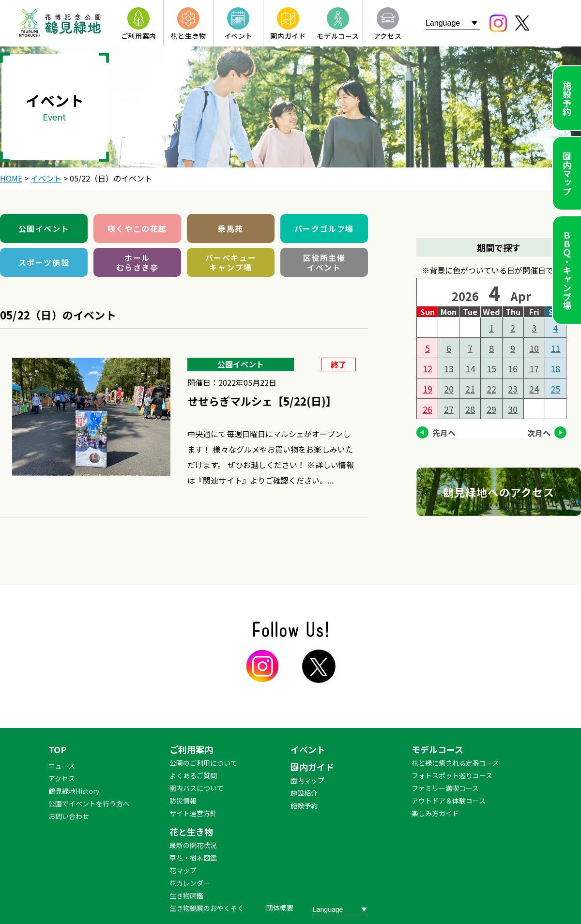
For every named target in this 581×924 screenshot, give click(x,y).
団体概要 (280, 908)
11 (555, 348)
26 (428, 409)
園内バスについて (197, 788)
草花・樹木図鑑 (193, 858)
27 (449, 409)
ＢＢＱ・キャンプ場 (567, 270)
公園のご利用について (203, 763)
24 (534, 389)
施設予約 (567, 98)
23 (513, 389)
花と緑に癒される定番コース (455, 763)
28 (470, 409)
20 (449, 389)
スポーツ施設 (44, 262)
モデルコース (437, 749)
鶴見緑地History (74, 791)
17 (534, 368)
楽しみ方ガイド (435, 813)
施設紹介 (304, 793)
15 (491, 368)
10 (534, 348)
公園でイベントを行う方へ (89, 803)
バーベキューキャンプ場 (231, 262)
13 (449, 368)
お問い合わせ (69, 816)
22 (491, 389)
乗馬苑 (231, 228)
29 (491, 409)
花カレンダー (190, 883)
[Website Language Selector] (453, 23)
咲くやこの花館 (137, 228)
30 (513, 409)
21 (470, 389)
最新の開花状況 (193, 845)
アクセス (62, 778)
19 (428, 389)
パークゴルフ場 (324, 228)
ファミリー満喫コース (445, 788)
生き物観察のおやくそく (207, 908)
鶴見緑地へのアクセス (499, 492)
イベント (308, 749)
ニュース (62, 766)
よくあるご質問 (193, 775)
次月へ (539, 433)
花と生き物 (191, 832)
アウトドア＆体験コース (449, 801)
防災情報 (183, 801)
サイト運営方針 (193, 813)
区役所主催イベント (324, 262)
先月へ (444, 433)
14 (470, 368)
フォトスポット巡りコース (452, 775)
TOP (57, 749)
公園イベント (44, 228)
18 (555, 368)
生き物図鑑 (186, 895)
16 (513, 368)
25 (555, 389)
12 (428, 368)
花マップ (183, 870)
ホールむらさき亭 (138, 262)
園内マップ (567, 173)
